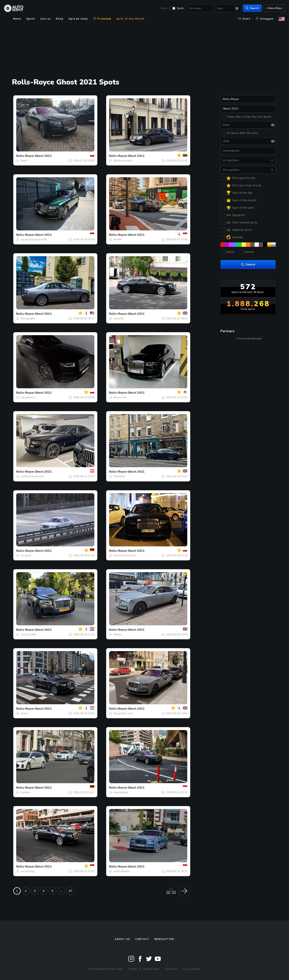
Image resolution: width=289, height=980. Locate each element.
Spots (180, 8)
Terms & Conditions (144, 969)
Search (251, 8)
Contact (142, 939)
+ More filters (274, 8)
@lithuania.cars (123, 161)
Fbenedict (119, 476)
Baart (24, 161)
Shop (60, 19)
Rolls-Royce (25, 156)
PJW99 (117, 240)
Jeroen (24, 713)
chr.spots (26, 555)
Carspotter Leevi (123, 713)
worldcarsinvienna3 (32, 476)
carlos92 (119, 318)
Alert (244, 19)
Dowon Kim (120, 397)
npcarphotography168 (34, 240)
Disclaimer (191, 969)
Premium (102, 19)
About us (122, 939)
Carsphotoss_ (29, 397)
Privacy (171, 969)
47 (70, 891)
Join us (46, 19)
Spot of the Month (130, 19)
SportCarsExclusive (125, 555)
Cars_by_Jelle (28, 634)
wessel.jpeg (121, 792)
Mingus (118, 634)
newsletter (164, 939)
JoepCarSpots (122, 871)
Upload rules (78, 19)
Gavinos (25, 792)
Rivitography (28, 318)
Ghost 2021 (43, 156)
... (61, 891)
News (163, 8)
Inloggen (265, 19)
